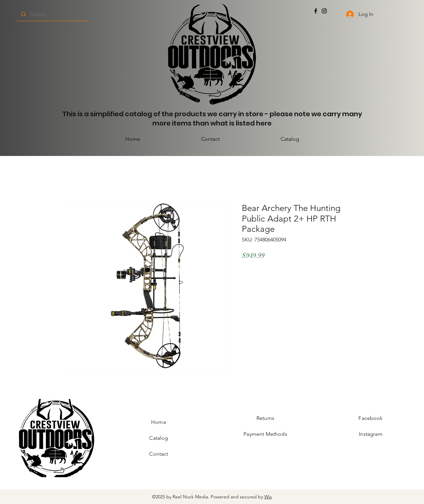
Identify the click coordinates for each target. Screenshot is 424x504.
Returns (265, 418)
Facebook (371, 418)
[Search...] (52, 14)
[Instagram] (324, 11)
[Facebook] (316, 11)
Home (159, 422)
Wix (268, 497)
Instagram (371, 434)
